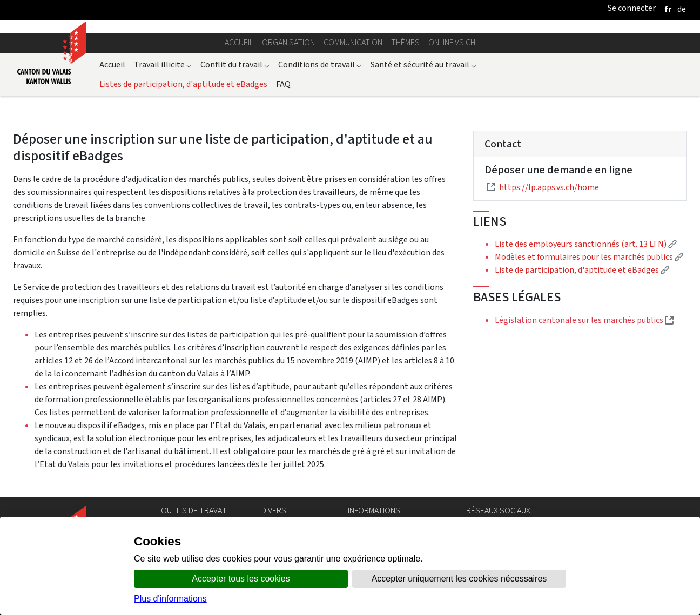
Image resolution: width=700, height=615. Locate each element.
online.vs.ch (452, 42)
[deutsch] (682, 9)
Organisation (288, 42)
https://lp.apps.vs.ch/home (549, 187)
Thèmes (405, 42)
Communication (353, 42)
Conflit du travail (235, 65)
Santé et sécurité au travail (423, 65)
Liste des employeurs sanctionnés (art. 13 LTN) (586, 244)
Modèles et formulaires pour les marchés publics (589, 257)
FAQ (283, 84)
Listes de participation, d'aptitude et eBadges (183, 84)
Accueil (239, 42)
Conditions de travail (320, 65)
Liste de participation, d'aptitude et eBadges (582, 270)
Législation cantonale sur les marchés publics (584, 320)
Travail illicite (163, 65)
